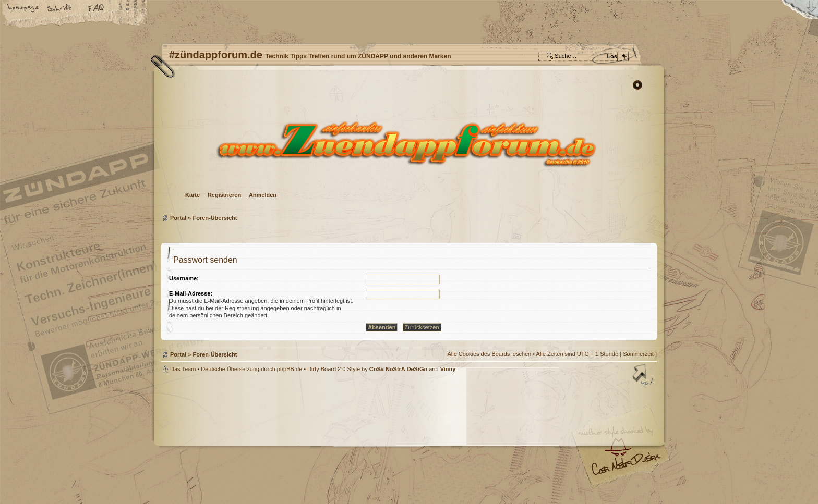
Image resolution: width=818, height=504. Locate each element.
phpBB (279, 439)
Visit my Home (625, 468)
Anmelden (263, 195)
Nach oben (644, 376)
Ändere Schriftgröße (60, 9)
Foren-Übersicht (408, 144)
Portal (178, 218)
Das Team (183, 369)
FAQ (97, 9)
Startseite (23, 9)
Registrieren (224, 195)
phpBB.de (290, 369)
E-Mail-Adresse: (191, 293)
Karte (193, 195)
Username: (184, 278)
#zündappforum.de (326, 440)
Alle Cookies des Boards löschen (489, 354)
